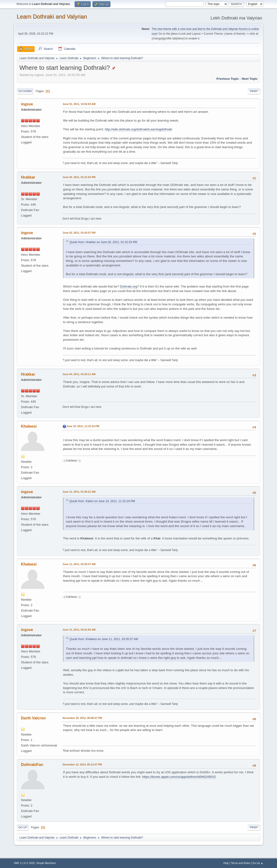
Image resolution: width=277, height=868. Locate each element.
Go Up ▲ (258, 863)
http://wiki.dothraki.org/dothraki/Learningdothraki (138, 129)
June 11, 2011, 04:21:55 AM (79, 630)
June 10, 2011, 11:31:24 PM (83, 426)
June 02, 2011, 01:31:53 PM (79, 177)
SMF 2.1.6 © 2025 (24, 863)
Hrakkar (28, 177)
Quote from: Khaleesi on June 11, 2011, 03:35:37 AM (104, 639)
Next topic (250, 79)
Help (226, 863)
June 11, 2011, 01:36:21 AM (79, 492)
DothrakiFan (32, 765)
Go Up (23, 827)
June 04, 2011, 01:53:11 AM (79, 374)
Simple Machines (46, 863)
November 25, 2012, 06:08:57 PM (82, 718)
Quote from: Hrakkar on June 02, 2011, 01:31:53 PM (103, 242)
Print (254, 91)
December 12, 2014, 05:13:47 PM (82, 764)
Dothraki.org (129, 286)
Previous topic (228, 79)
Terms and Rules (241, 863)
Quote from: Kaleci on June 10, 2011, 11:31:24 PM (102, 501)
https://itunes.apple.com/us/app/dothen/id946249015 (179, 777)
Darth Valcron (33, 718)
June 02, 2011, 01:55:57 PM (79, 233)
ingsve (27, 104)
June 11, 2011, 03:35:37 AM (79, 564)
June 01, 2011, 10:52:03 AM (79, 104)
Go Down (25, 91)
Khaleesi (29, 426)
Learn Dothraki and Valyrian (52, 17)
